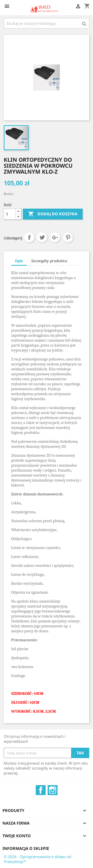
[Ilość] (10, 214)
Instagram (53, 790)
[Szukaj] (46, 23)
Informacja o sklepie (26, 848)
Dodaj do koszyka (53, 214)
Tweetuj (42, 237)
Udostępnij (29, 237)
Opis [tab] (19, 261)
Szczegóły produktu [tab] (49, 261)
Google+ (55, 237)
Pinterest (68, 237)
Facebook (41, 790)
